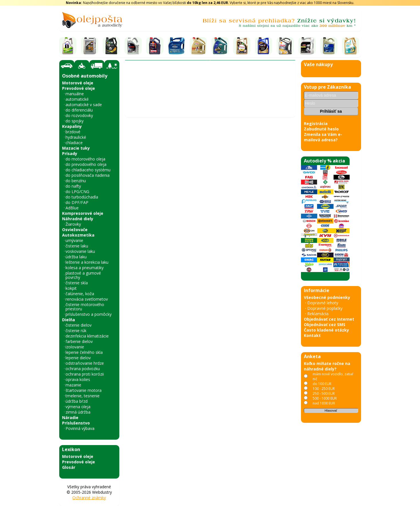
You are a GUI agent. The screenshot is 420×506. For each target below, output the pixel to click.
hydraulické (76, 137)
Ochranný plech (222, 96)
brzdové (73, 132)
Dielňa (69, 320)
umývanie (74, 240)
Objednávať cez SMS (325, 325)
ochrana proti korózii (85, 374)
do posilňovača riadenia (88, 175)
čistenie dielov (79, 325)
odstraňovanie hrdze (85, 363)
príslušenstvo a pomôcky (89, 314)
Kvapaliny (72, 126)
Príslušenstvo (76, 423)
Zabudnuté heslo (321, 129)
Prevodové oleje (79, 88)
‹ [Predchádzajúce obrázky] (132, 285)
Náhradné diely (78, 219)
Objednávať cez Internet (329, 319)
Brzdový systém (186, 96)
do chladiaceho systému (88, 170)
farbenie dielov (79, 341)
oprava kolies (78, 379)
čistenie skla (77, 283)
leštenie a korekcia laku (87, 262)
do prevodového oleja (86, 164)
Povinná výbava (80, 428)
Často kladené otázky (326, 330)
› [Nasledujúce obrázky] (288, 285)
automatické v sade (84, 105)
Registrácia (316, 123)
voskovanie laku (80, 251)
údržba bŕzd (77, 401)
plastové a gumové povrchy (83, 275)
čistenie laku (77, 246)
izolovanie (75, 347)
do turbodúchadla (82, 197)
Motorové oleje (78, 83)
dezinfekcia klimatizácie (87, 336)
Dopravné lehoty (323, 303)
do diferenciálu (79, 110)
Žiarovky (73, 224)
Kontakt (312, 335)
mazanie (73, 385)
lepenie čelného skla (84, 352)
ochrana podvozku (83, 369)
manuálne (75, 94)
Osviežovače (75, 230)
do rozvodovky (79, 115)
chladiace (74, 143)
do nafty (73, 186)
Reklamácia (318, 314)
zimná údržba (78, 412)
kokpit (71, 288)
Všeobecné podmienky (327, 297)
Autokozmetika (78, 235)
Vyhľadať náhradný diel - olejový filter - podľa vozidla (179, 86)
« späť (133, 457)
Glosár (69, 467)
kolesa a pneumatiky (85, 268)
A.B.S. (248, 96)
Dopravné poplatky (325, 308)
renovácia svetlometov (87, 299)
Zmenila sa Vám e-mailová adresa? (323, 137)
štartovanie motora (84, 390)
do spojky (75, 121)
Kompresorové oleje (83, 213)
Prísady (70, 153)
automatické (77, 99)
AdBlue (72, 208)
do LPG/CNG (77, 192)
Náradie (70, 417)
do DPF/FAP (77, 202)
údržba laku (76, 257)
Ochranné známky (89, 498)
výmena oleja (78, 407)
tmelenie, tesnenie (83, 396)
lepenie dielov (78, 358)
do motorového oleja (85, 159)
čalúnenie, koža (80, 294)
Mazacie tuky (76, 148)
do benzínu (76, 181)
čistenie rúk (76, 331)
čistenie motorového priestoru (85, 307)
